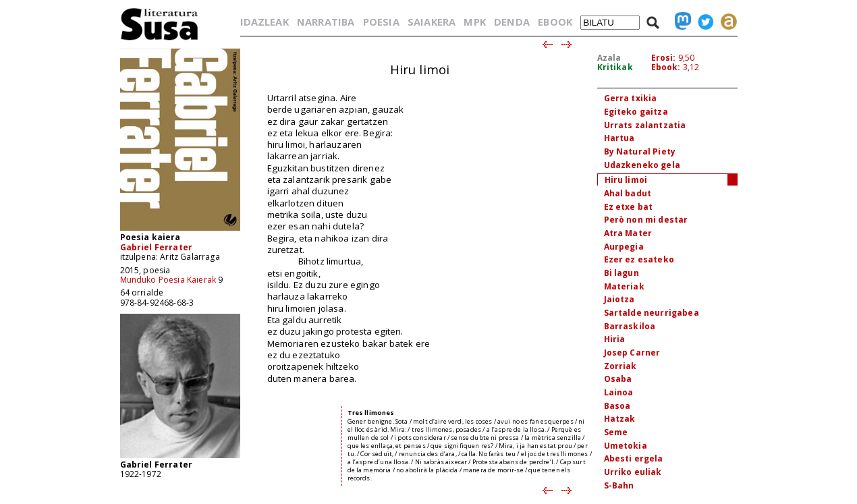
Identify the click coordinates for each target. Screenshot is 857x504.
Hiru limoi (626, 180)
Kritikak (615, 67)
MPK (474, 22)
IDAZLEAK (265, 22)
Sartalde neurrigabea (652, 313)
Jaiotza (619, 299)
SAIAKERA (432, 22)
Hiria (615, 339)
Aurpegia (624, 247)
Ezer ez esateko (639, 259)
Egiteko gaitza (636, 112)
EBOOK (555, 22)
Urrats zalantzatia (645, 125)
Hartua (619, 138)
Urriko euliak (633, 472)
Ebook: (666, 67)
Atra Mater (628, 233)
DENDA (512, 22)
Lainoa (619, 392)
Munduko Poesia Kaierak (168, 280)
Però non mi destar (646, 220)
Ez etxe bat (629, 207)
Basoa (617, 406)
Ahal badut (628, 193)
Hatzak (620, 419)
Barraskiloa (630, 326)
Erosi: (664, 58)
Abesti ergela (634, 458)
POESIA (381, 22)
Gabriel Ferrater (157, 247)
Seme (616, 432)
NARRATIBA (326, 22)
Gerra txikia (631, 98)
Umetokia (626, 446)
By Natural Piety (640, 151)
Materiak (624, 286)
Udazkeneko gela (642, 165)
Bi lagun (621, 273)
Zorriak (620, 366)
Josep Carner (632, 353)
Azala (609, 58)
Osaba (618, 379)
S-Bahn (619, 485)
